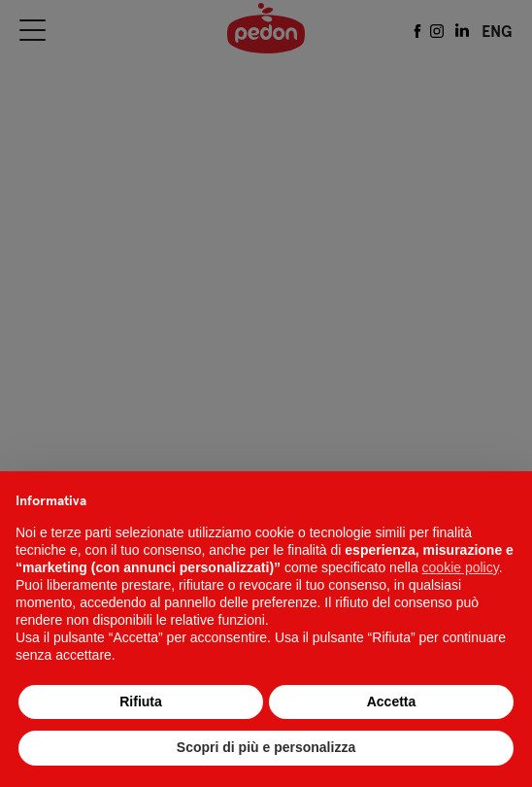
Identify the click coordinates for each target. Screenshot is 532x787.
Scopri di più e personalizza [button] (266, 747)
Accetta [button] (392, 701)
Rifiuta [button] (141, 701)
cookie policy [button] (461, 567)
